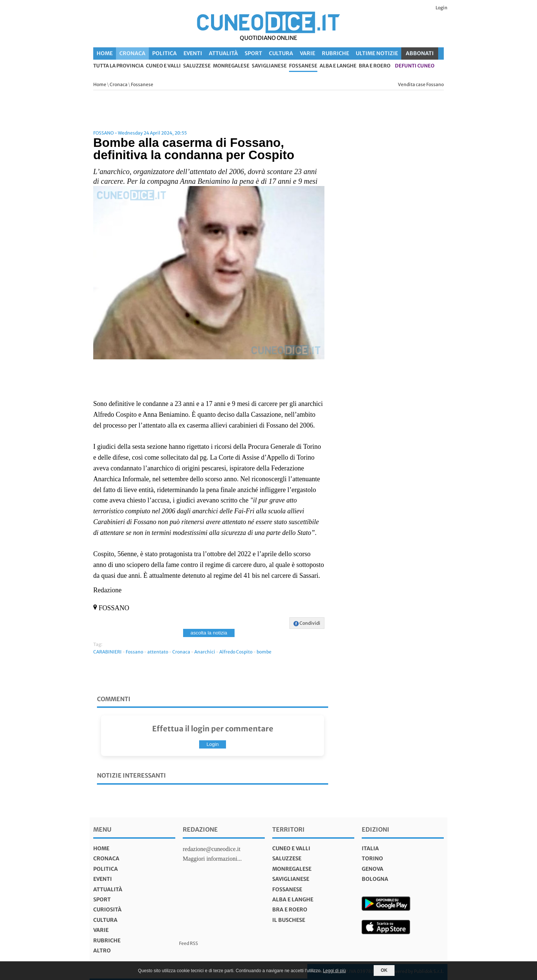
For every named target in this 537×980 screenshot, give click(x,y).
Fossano (134, 652)
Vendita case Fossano (421, 84)
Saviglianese (269, 66)
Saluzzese (197, 66)
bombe (264, 652)
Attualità (223, 53)
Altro (102, 951)
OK (384, 970)
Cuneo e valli (163, 66)
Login (442, 8)
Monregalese (231, 66)
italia (370, 848)
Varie (307, 53)
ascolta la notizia (209, 633)
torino (372, 858)
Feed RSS (189, 943)
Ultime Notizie (377, 53)
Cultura (281, 53)
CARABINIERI (107, 652)
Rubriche (335, 53)
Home (105, 53)
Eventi (193, 53)
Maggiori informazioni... (212, 859)
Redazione (200, 829)
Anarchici (205, 652)
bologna (375, 879)
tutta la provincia (118, 66)
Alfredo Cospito (236, 652)
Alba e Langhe (338, 66)
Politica (164, 53)
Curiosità (107, 910)
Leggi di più (334, 971)
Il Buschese (289, 920)
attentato (158, 652)
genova (373, 869)
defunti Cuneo (415, 66)
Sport (253, 53)
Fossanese (303, 66)
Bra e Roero (375, 66)
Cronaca (132, 53)
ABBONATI (420, 53)
